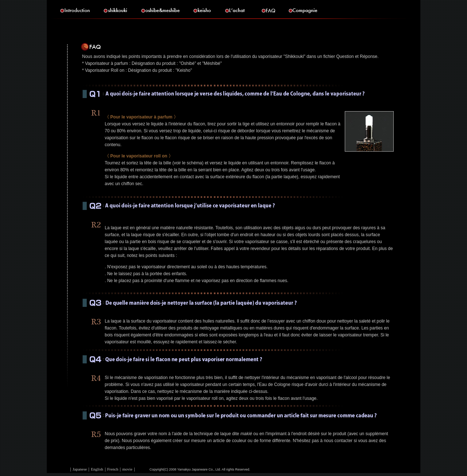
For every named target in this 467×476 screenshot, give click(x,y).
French (113, 469)
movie (127, 469)
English (97, 469)
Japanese (80, 469)
